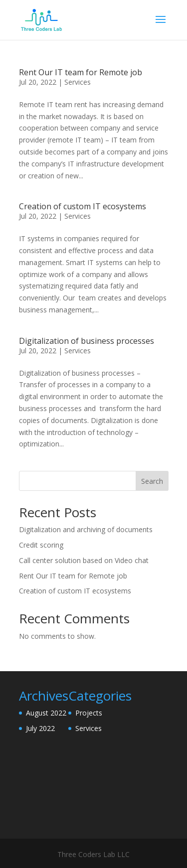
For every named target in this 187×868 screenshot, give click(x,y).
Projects (89, 713)
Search (152, 481)
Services (78, 82)
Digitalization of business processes (87, 341)
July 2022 (40, 728)
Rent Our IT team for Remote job (81, 72)
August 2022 (46, 713)
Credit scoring (41, 545)
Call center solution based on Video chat (84, 560)
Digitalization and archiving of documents (86, 529)
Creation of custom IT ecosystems (83, 206)
